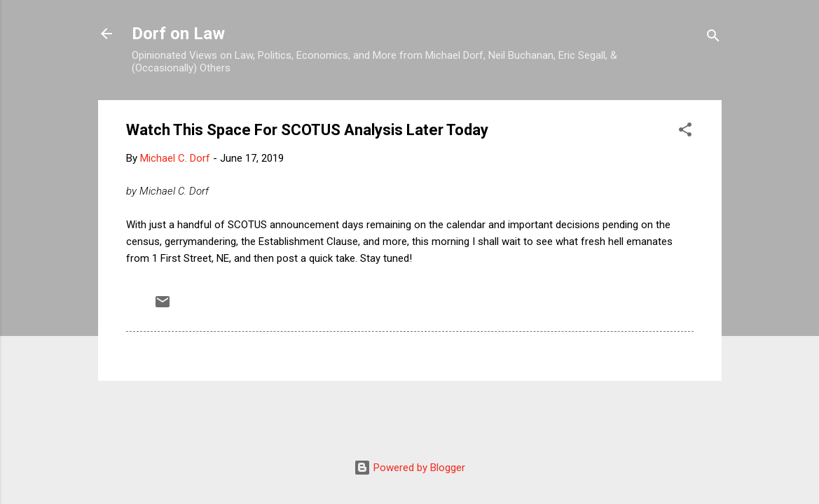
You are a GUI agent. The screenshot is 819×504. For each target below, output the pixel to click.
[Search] (713, 38)
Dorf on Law (178, 34)
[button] (685, 132)
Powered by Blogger (409, 468)
